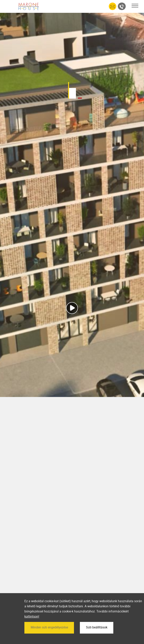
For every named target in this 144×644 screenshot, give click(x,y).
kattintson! (32, 616)
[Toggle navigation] (135, 6)
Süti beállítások (97, 627)
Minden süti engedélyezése (49, 627)
